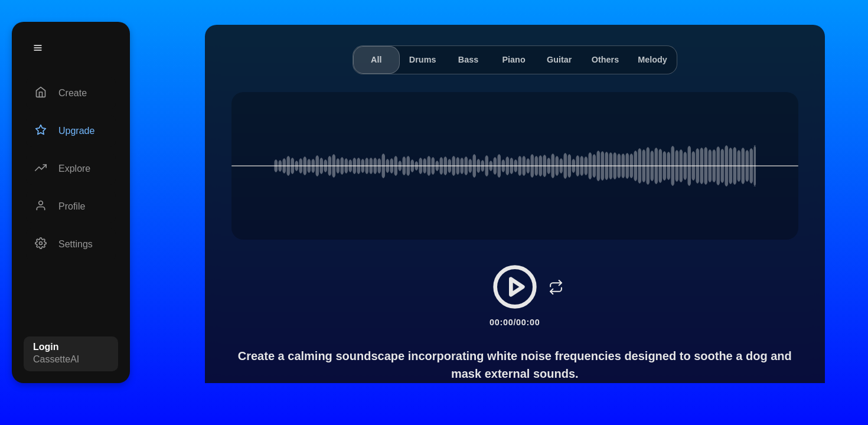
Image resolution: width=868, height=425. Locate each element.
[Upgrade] (71, 131)
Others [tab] (605, 60)
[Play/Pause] (515, 287)
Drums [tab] (423, 60)
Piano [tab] (514, 60)
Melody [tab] (652, 60)
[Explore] (71, 169)
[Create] (71, 93)
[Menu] (38, 48)
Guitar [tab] (559, 60)
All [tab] (376, 60)
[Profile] (71, 207)
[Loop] (556, 287)
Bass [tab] (468, 60)
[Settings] (71, 244)
